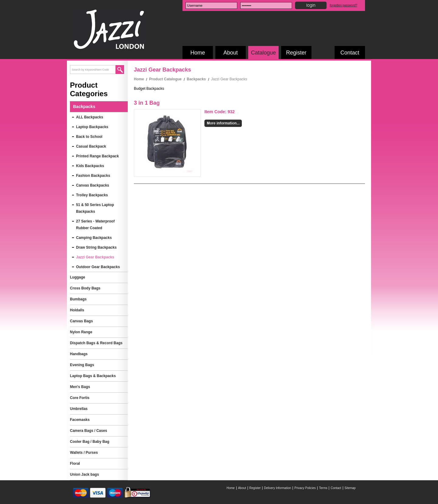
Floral (75, 464)
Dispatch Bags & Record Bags (96, 343)
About (230, 53)
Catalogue (263, 53)
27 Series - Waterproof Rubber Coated (95, 225)
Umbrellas (79, 409)
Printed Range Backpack (97, 156)
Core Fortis (80, 398)
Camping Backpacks (94, 238)
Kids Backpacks (90, 166)
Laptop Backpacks (92, 127)
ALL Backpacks (90, 117)
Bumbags (78, 299)
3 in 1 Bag (147, 103)
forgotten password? (344, 5)
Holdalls (77, 310)
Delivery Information (278, 488)
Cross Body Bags (85, 288)
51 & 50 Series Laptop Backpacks (95, 208)
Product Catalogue (165, 79)
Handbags (79, 354)
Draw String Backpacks (96, 247)
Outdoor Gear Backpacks (98, 267)
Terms (323, 488)
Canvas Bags (81, 321)
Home (198, 53)
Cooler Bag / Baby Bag (90, 442)
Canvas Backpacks (93, 185)
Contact (350, 53)
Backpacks (196, 79)
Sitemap (350, 488)
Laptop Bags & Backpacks (93, 376)
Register (296, 53)
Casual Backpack (91, 146)
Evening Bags (82, 365)
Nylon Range (81, 332)
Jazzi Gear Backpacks (95, 257)
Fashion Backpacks (93, 176)
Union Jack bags (84, 474)
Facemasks (80, 420)
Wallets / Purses (84, 453)
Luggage (78, 277)
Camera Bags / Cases (89, 431)
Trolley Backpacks (92, 195)
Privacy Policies (305, 488)
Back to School (89, 137)
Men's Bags (80, 387)
